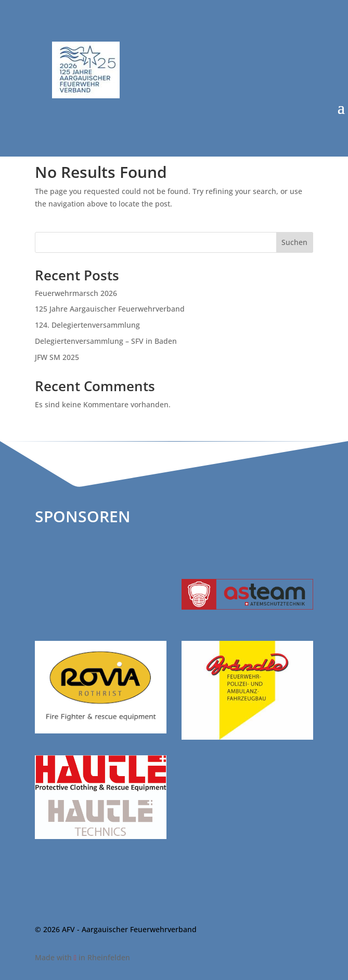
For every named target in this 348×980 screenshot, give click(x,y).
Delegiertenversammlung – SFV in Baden (106, 341)
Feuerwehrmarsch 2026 (76, 293)
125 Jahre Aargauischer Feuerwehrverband (110, 309)
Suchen (294, 242)
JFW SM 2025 (57, 357)
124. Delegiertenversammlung (87, 325)
